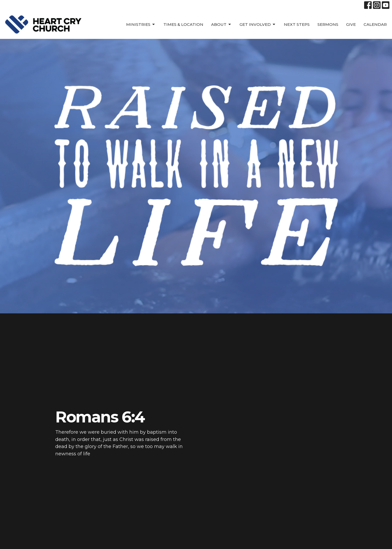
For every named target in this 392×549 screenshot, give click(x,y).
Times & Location (183, 24)
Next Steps (297, 24)
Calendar (375, 24)
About (221, 25)
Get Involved (258, 25)
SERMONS (328, 24)
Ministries (141, 25)
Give (351, 24)
